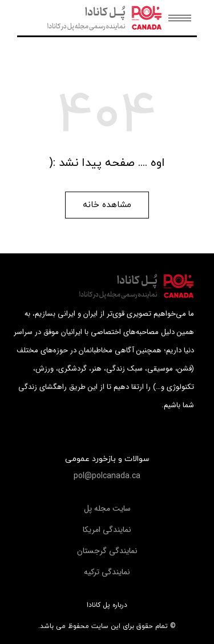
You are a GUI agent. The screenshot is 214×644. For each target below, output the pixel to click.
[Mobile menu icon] (180, 18)
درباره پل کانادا (107, 605)
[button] (107, 205)
